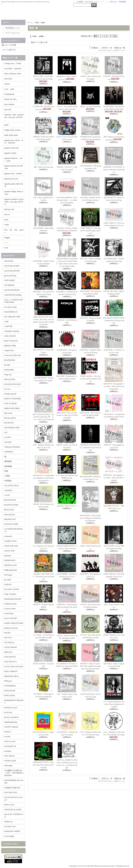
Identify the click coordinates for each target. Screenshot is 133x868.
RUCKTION (9, 423)
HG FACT (8, 638)
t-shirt (7, 225)
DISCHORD (9, 370)
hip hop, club (9, 209)
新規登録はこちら (13, 28)
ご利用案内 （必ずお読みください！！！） (91, 2)
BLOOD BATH (10, 500)
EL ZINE (8, 580)
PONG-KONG (10, 696)
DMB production (11, 570)
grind (6, 125)
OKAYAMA (9, 261)
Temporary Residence (12, 447)
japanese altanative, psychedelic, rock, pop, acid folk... (14, 202)
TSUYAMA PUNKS (12, 266)
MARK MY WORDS (12, 831)
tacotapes (8, 751)
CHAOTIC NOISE (11, 524)
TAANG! (8, 437)
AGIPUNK (9, 326)
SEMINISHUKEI (11, 722)
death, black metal (11, 135)
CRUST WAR (10, 551)
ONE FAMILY (10, 280)
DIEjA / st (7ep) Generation (90, 106)
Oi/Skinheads (9, 94)
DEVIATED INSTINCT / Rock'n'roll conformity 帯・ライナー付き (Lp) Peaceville (43, 417)
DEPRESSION (10, 560)
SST (6, 432)
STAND (7, 737)
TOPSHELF (9, 452)
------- (7, 243)
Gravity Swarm (10, 609)
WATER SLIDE (10, 761)
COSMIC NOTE (11, 541)
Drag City (8, 375)
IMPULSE (8, 652)
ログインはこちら (13, 33)
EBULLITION (10, 379)
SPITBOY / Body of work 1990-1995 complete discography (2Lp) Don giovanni (90, 666)
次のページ (120, 50)
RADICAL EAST (11, 708)
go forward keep (10, 276)
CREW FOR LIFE (11, 546)
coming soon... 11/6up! (13, 63)
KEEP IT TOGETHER (13, 399)
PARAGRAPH (10, 691)
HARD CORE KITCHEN (14, 623)
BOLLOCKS (9, 510)
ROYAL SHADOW (12, 717)
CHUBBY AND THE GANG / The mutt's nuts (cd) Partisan (43, 577)
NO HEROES (9, 285)
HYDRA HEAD (10, 394)
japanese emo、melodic (13, 174)
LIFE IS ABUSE (11, 404)
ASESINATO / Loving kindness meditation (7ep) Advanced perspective (43, 478)
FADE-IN (8, 584)
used (6, 248)
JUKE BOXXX (10, 657)
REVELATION (10, 418)
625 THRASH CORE (12, 317)
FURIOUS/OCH (10, 604)
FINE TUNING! (10, 594)
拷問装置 (8, 461)
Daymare (8, 556)
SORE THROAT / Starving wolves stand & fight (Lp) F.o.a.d (90, 231)
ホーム (30, 22)
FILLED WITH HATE (13, 384)
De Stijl (7, 365)
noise (6, 220)
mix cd (7, 214)
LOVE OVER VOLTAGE (14, 667)
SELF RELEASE (11, 792)
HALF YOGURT (11, 618)
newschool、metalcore (13, 69)
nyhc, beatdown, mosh (13, 74)
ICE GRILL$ (9, 642)
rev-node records (11, 307)
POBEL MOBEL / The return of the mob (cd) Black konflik (90, 379)
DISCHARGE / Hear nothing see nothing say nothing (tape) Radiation (90, 518)
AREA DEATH (10, 336)
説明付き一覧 (107, 48)
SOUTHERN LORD (12, 428)
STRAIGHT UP (10, 746)
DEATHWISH (10, 360)
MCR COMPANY (11, 671)
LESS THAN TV (11, 662)
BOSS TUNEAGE (11, 341)
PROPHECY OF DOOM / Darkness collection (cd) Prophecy (114, 170)
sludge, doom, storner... (13, 130)
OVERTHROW (10, 686)
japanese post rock (11, 179)
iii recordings (9, 836)
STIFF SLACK (10, 741)
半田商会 (8, 481)
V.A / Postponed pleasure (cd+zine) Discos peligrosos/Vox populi (114, 704)
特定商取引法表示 (11, 844)
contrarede (8, 536)
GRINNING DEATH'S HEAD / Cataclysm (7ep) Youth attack (90, 448)
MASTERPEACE (11, 312)
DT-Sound (8, 575)
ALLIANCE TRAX (12, 486)
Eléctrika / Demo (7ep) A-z (67, 506)
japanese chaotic (11, 153)
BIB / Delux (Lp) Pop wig (43, 167)
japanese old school (12, 148)
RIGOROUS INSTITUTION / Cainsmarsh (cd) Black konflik (114, 321)
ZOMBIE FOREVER (12, 788)
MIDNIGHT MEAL (12, 676)
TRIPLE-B (8, 822)
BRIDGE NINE (10, 346)
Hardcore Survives (11, 628)
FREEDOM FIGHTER (13, 599)
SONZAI (8, 732)
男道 (6, 471)
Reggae (7, 238)
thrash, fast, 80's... (11, 99)
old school (8, 79)
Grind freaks (9, 613)
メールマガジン (10, 851)
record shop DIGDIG (12, 271)
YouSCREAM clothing (13, 295)
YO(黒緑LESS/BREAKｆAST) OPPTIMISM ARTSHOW (14, 773)
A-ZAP (7, 495)
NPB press (8, 681)
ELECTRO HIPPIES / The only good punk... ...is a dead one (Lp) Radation (67, 200)
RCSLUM (8, 713)
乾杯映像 (8, 466)
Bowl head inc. (10, 515)
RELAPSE (8, 413)
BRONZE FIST (10, 519)
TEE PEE (8, 442)
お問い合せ (113, 2)
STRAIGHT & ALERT (13, 810)
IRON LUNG (9, 805)
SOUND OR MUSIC (12, 290)
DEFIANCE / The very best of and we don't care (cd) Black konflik (67, 415)
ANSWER (8, 490)
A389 (6, 322)
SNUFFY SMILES (11, 727)
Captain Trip (9, 350)
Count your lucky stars (13, 355)
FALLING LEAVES (12, 589)
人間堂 (7, 476)
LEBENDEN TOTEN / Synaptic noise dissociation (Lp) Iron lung (43, 765)
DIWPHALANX (11, 565)
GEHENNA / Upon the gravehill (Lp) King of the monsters (67, 607)
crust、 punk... (10, 89)
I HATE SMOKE (11, 647)
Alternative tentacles (12, 331)
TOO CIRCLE (10, 756)
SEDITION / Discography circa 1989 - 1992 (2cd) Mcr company (114, 478)
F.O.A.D (8, 389)
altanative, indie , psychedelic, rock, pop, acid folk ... (14, 117)
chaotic (7, 84)
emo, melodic (9, 104)
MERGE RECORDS (12, 408)
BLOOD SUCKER (11, 505)
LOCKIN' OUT (10, 827)
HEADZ (8, 633)
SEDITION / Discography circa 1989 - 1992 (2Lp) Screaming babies (114, 386)
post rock (8, 110)
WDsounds (8, 766)
